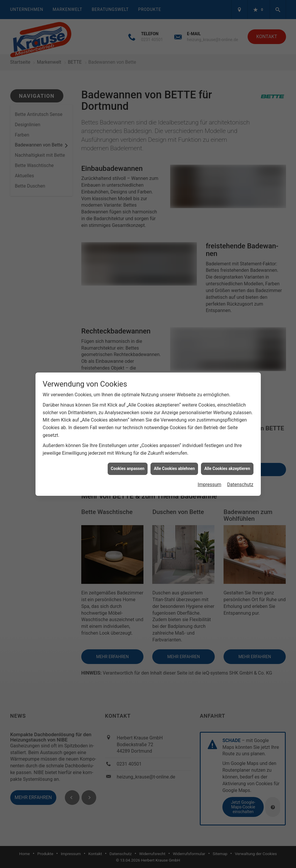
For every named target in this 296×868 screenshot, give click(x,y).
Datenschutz (240, 472)
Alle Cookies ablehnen (174, 456)
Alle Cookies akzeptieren (227, 456)
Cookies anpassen (128, 456)
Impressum (210, 472)
